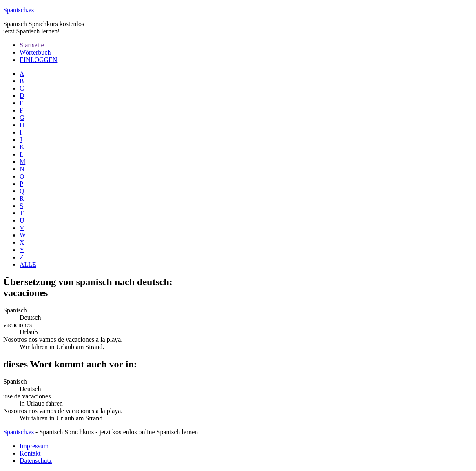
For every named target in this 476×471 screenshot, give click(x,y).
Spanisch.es (19, 432)
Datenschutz (36, 461)
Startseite (32, 45)
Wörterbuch (35, 52)
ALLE (28, 264)
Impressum (34, 446)
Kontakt (30, 453)
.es (19, 10)
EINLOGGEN (38, 60)
